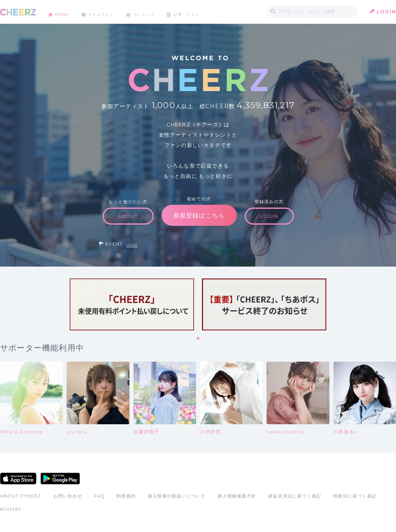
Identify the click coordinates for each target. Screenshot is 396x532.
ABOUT (128, 216)
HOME (65, 12)
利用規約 (126, 496)
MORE (132, 245)
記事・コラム (207, 12)
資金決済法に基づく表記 (295, 496)
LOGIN (386, 12)
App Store (18, 479)
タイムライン (109, 12)
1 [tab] (198, 339)
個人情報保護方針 (237, 496)
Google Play (60, 479)
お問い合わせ (68, 496)
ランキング (159, 12)
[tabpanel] (132, 304)
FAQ (100, 496)
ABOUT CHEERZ (21, 496)
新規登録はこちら (199, 215)
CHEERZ (18, 12)
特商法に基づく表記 (355, 496)
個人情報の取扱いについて (177, 496)
